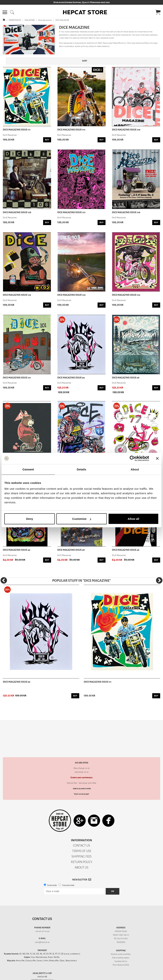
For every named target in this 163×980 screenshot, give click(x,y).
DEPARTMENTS (15, 20)
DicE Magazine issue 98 (126, 378)
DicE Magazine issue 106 (126, 212)
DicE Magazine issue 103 (71, 295)
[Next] (159, 580)
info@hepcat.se (42, 929)
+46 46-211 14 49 (42, 918)
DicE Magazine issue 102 (126, 295)
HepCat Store (121, 918)
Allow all (133, 519)
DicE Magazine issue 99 (71, 378)
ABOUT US (81, 854)
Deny (30, 519)
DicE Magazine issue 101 (17, 378)
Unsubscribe (68, 872)
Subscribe (52, 872)
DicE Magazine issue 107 (71, 212)
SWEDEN (121, 929)
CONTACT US (81, 832)
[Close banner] (157, 458)
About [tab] (135, 469)
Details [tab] (81, 469)
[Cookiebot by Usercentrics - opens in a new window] (132, 458)
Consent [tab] (28, 469)
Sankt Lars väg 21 (121, 922)
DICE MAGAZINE (62, 20)
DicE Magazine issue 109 (126, 130)
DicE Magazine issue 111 (17, 130)
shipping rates (123, 945)
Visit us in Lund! (81, 781)
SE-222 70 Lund (121, 925)
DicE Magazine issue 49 (17, 550)
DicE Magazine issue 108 (17, 212)
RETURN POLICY (82, 849)
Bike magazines (45, 20)
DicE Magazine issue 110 (71, 130)
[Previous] (4, 580)
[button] (5, 12)
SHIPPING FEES (81, 843)
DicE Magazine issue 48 (71, 550)
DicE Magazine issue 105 (17, 295)
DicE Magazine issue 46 (126, 550)
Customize (82, 519)
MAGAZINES (30, 20)
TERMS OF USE (82, 838)
